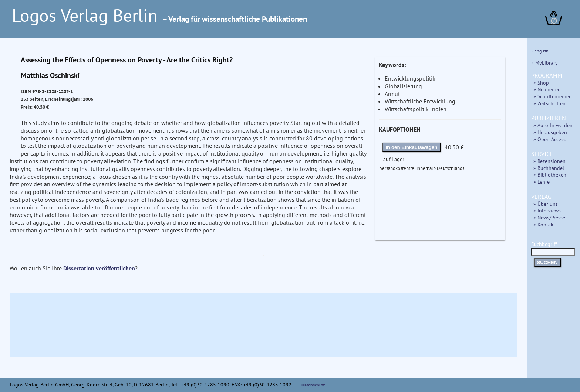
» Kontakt (544, 224)
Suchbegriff (553, 248)
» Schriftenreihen (553, 96)
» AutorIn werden (553, 125)
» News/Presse (549, 217)
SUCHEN (547, 263)
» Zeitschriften (549, 103)
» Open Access (549, 139)
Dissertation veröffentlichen (99, 268)
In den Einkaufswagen (411, 147)
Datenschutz (313, 385)
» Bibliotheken (550, 175)
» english (540, 51)
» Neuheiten (547, 89)
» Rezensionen (549, 161)
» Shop (541, 83)
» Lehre (542, 182)
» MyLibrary (544, 63)
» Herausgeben (550, 132)
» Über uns (546, 204)
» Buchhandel (549, 168)
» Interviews (547, 210)
